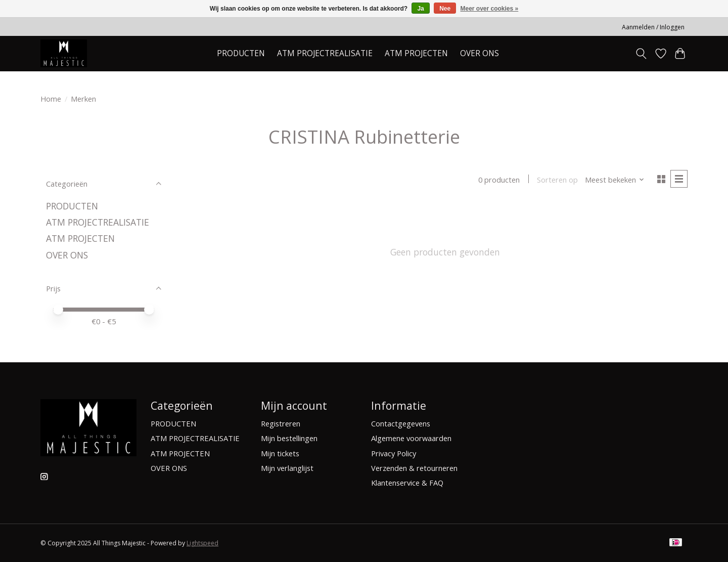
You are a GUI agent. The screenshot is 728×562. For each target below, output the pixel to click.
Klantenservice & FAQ (407, 483)
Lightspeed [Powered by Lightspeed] (202, 543)
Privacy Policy (394, 453)
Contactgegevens (401, 423)
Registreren (281, 423)
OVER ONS (480, 53)
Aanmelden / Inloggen (653, 27)
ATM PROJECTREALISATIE (325, 53)
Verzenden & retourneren (414, 468)
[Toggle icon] (641, 54)
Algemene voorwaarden (411, 438)
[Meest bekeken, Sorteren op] (615, 180)
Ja (420, 9)
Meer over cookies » (490, 9)
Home (51, 99)
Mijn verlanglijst (287, 468)
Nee (445, 9)
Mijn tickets (280, 453)
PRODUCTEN (72, 206)
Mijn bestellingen (289, 438)
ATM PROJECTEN (80, 238)
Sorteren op (557, 180)
